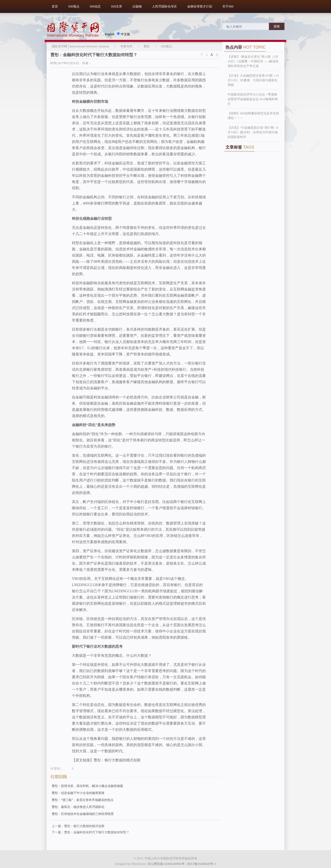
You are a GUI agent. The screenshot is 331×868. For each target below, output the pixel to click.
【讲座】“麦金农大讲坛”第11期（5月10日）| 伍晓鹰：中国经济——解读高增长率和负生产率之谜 (253, 61)
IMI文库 (116, 6)
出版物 (137, 6)
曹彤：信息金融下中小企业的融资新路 (78, 793)
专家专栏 (126, 46)
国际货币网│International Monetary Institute (80, 46)
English (108, 34)
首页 (55, 6)
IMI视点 (74, 6)
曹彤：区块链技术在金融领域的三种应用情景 (83, 814)
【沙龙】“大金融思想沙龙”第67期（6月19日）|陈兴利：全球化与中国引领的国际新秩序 (253, 132)
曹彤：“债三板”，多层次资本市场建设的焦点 (83, 800)
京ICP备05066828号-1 (202, 864)
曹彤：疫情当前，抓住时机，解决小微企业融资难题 (87, 786)
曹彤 (147, 46)
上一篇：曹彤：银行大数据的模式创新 (78, 826)
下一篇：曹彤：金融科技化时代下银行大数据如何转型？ (91, 832)
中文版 (123, 34)
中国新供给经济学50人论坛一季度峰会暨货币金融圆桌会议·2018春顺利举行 (253, 99)
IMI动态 (95, 6)
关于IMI (228, 6)
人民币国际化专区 (164, 6)
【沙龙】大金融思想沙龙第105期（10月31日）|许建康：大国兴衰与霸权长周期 (253, 80)
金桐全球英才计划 (200, 6)
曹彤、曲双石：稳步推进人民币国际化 (78, 807)
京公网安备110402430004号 (166, 864)
